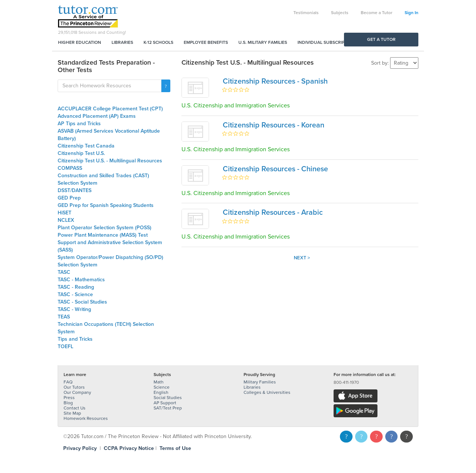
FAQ (68, 382)
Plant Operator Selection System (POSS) (104, 228)
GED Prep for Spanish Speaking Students (106, 205)
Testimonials (306, 13)
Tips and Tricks (75, 339)
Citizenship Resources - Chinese (275, 169)
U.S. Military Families (263, 42)
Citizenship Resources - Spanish (275, 81)
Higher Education (80, 42)
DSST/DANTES (75, 190)
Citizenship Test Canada (86, 146)
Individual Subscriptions (328, 42)
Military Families (260, 382)
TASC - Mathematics (81, 280)
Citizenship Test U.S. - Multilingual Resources (110, 161)
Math (159, 382)
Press (69, 398)
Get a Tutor (381, 39)
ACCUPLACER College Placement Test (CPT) (110, 109)
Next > (302, 258)
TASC (64, 272)
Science (162, 387)
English (161, 392)
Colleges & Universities (267, 392)
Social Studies (168, 398)
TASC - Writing (74, 309)
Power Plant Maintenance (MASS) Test (103, 235)
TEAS (64, 317)
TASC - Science (75, 294)
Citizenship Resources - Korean (274, 125)
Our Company (77, 392)
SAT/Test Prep (168, 408)
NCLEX (66, 220)
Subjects (340, 13)
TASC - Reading (76, 287)
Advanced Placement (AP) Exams (97, 116)
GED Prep (69, 198)
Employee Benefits (206, 42)
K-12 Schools (158, 42)
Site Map (72, 413)
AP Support (165, 403)
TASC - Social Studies (82, 302)
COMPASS (70, 168)
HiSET (65, 213)
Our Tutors (74, 387)
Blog (68, 403)
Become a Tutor (377, 13)
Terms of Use (175, 448)
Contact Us (75, 408)
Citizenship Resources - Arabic (273, 213)
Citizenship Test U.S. (81, 153)
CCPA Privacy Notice (129, 448)
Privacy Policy (80, 448)
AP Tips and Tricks (79, 124)
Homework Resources (86, 418)
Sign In (411, 13)
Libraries (122, 42)
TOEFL (65, 346)
